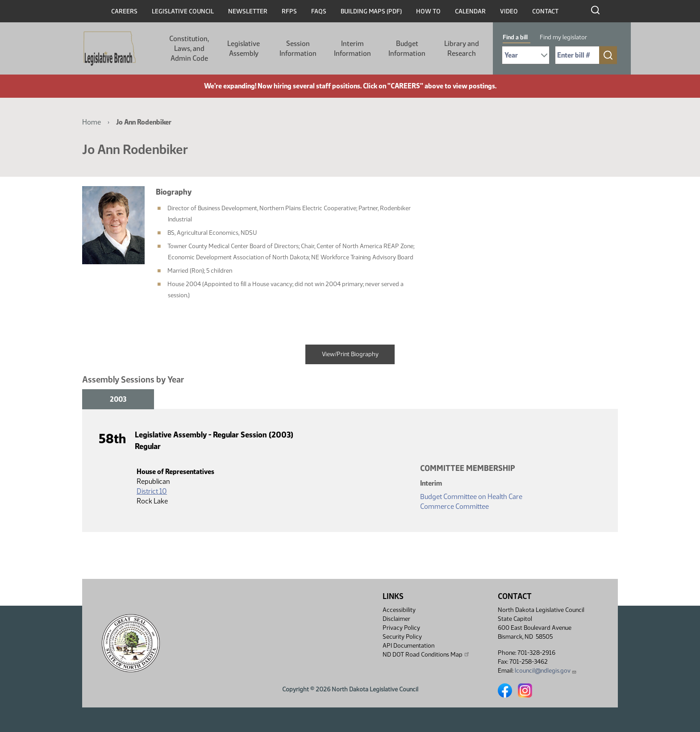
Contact (545, 11)
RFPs (289, 11)
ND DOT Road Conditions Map (426, 654)
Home (92, 122)
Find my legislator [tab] (563, 37)
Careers (124, 11)
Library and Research (462, 48)
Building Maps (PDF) (371, 11)
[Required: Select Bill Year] (526, 55)
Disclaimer (396, 619)
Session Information (298, 48)
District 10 (152, 491)
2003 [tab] (118, 399)
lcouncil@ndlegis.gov (546, 671)
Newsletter (248, 11)
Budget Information (407, 48)
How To (428, 11)
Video (509, 11)
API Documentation (408, 646)
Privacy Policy (401, 628)
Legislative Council (183, 11)
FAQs (319, 11)
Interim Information (352, 48)
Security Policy (402, 637)
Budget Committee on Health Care (471, 497)
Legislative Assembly (244, 48)
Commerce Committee (454, 506)
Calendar (470, 11)
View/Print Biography (350, 354)
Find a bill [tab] (515, 37)
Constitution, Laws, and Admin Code (189, 48)
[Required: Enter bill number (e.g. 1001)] (577, 55)
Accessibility (399, 610)
